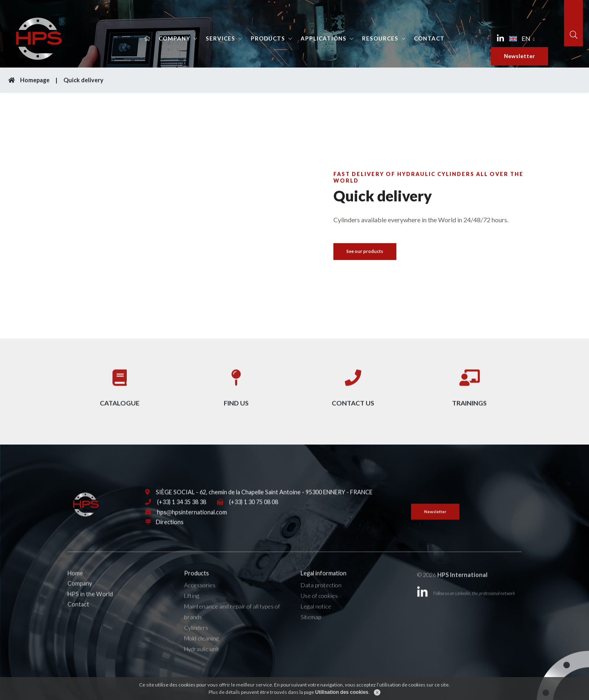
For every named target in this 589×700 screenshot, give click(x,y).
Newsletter (519, 56)
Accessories (200, 599)
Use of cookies (319, 609)
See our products (365, 251)
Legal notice (316, 620)
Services (220, 38)
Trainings (469, 389)
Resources (380, 38)
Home (75, 587)
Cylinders (196, 641)
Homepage (29, 80)
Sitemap (311, 631)
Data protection (321, 599)
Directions (170, 536)
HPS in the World (90, 607)
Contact (429, 38)
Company (174, 38)
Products (268, 38)
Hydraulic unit (202, 663)
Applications (324, 38)
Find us (236, 389)
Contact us (353, 389)
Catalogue (120, 389)
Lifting (192, 609)
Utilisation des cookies (342, 694)
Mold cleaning (201, 652)
